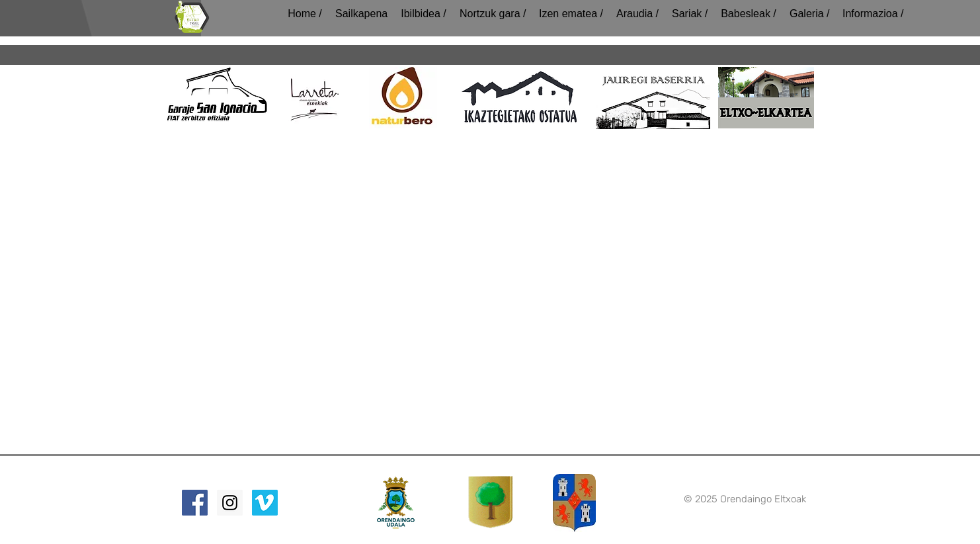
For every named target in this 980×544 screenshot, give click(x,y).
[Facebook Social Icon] (195, 503)
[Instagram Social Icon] (230, 503)
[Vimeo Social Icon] (265, 503)
